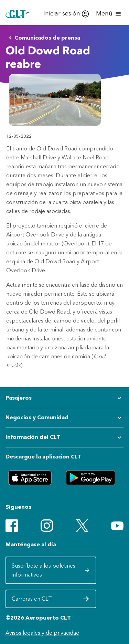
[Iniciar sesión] (66, 14)
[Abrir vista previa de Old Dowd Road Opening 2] (55, 100)
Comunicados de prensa (43, 38)
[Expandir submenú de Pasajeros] (64, 398)
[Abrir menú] (109, 14)
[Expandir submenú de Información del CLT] (64, 437)
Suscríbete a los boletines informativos (51, 570)
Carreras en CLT (51, 601)
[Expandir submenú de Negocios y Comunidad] (64, 418)
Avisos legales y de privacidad (42, 633)
